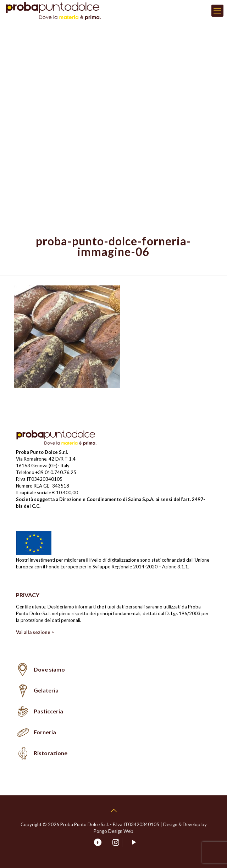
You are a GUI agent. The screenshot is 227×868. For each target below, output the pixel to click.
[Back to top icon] (113, 810)
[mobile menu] (217, 11)
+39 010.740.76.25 (56, 472)
